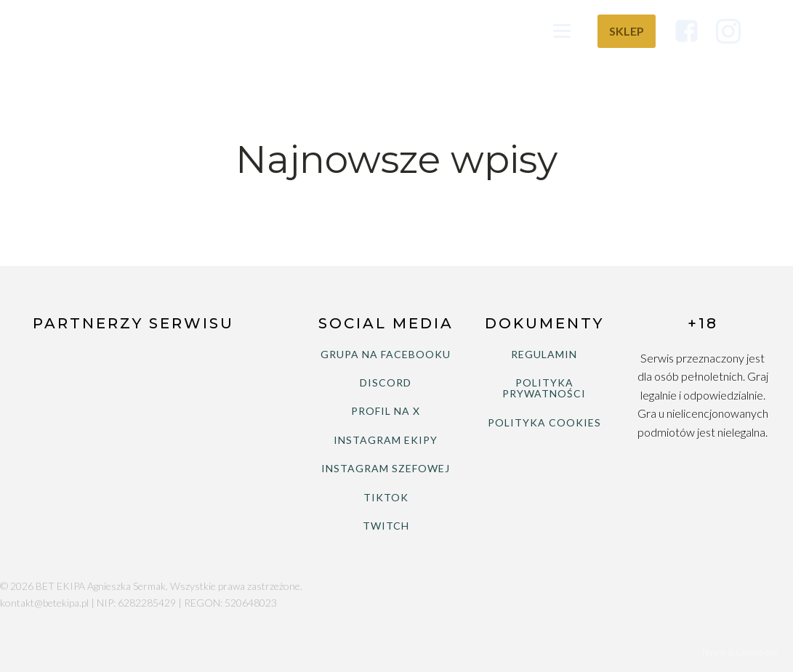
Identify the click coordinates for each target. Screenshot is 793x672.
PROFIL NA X (386, 411)
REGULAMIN (544, 354)
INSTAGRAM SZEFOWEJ (386, 468)
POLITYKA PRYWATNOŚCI (544, 388)
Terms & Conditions (740, 652)
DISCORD (386, 382)
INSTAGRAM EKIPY (386, 440)
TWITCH (386, 526)
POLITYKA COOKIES (544, 422)
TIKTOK (386, 497)
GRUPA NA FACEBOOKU (386, 354)
